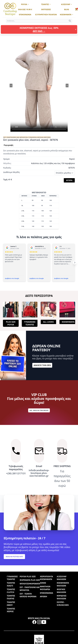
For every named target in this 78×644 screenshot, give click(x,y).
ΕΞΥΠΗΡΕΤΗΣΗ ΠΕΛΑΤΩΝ (46, 15)
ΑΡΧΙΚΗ (44, 596)
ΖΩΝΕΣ (43, 583)
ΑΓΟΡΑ (69, 180)
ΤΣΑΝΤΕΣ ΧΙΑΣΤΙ (11, 584)
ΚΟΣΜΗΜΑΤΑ (67, 15)
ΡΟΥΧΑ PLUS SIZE (28, 576)
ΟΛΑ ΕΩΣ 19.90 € (25, 10)
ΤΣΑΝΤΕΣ (46, 4)
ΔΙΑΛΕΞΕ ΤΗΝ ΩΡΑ (42, 365)
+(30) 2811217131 (16, 473)
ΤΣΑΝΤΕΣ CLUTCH (11, 591)
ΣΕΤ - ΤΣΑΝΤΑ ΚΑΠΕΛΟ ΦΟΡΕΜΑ (28, 595)
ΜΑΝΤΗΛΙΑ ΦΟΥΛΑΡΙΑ (45, 588)
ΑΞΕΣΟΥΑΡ (67, 4)
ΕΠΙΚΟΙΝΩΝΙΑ (25, 15)
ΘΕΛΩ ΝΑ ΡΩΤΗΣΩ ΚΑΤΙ (14, 557)
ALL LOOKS (48, 322)
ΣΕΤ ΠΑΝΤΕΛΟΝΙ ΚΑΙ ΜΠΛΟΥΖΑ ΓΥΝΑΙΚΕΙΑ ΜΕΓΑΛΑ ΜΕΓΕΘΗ (27, 137)
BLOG (67, 10)
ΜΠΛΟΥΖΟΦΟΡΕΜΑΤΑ (30, 584)
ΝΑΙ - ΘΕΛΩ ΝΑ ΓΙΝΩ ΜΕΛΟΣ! (39, 410)
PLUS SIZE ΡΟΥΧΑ (11, 323)
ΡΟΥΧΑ (25, 4)
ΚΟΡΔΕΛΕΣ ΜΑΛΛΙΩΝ (62, 597)
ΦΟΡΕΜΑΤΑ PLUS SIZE (30, 580)
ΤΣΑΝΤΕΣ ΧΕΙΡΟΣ (11, 610)
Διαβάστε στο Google (12, 278)
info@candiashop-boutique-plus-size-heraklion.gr (39, 473)
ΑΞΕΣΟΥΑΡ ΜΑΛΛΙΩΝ (62, 578)
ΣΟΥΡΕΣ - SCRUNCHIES (63, 604)
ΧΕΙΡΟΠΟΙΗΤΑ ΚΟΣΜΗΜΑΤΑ (46, 578)
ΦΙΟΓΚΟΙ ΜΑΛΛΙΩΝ (61, 591)
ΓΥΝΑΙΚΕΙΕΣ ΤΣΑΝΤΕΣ (30, 323)
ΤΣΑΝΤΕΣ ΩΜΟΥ (11, 604)
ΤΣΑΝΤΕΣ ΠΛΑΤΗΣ (11, 597)
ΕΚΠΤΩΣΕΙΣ (46, 10)
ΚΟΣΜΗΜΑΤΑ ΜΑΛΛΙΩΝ (63, 584)
